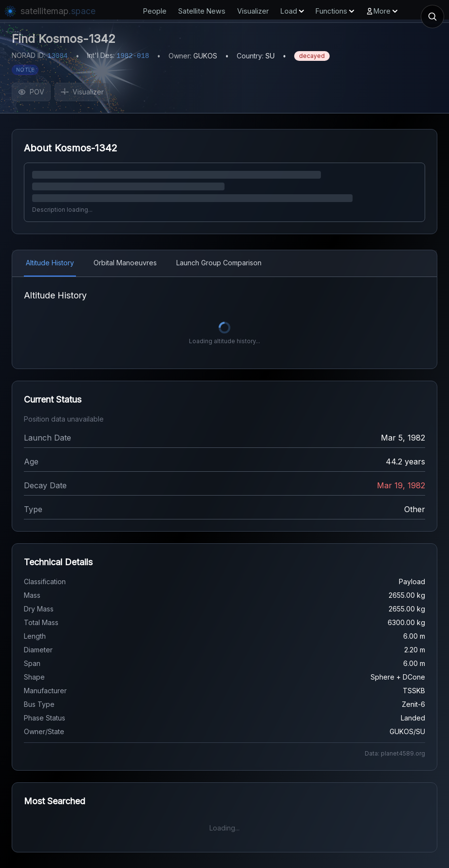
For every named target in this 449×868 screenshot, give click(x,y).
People (155, 11)
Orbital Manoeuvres (125, 263)
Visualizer (253, 11)
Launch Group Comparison (219, 263)
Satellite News (202, 11)
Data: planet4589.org (395, 753)
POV (31, 92)
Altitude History (50, 263)
